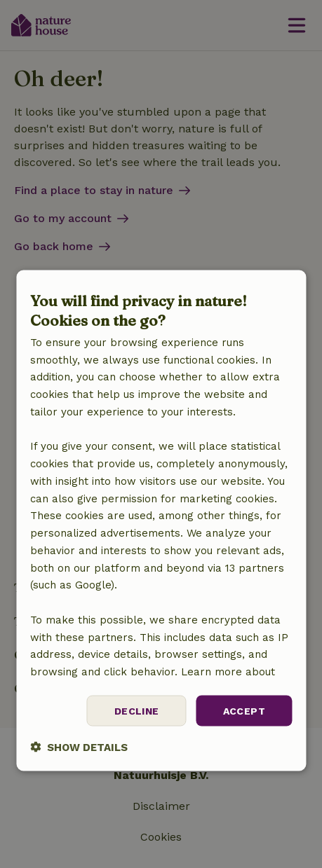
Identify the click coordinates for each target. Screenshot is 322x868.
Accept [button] (244, 710)
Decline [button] (137, 710)
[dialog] (161, 521)
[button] (79, 747)
